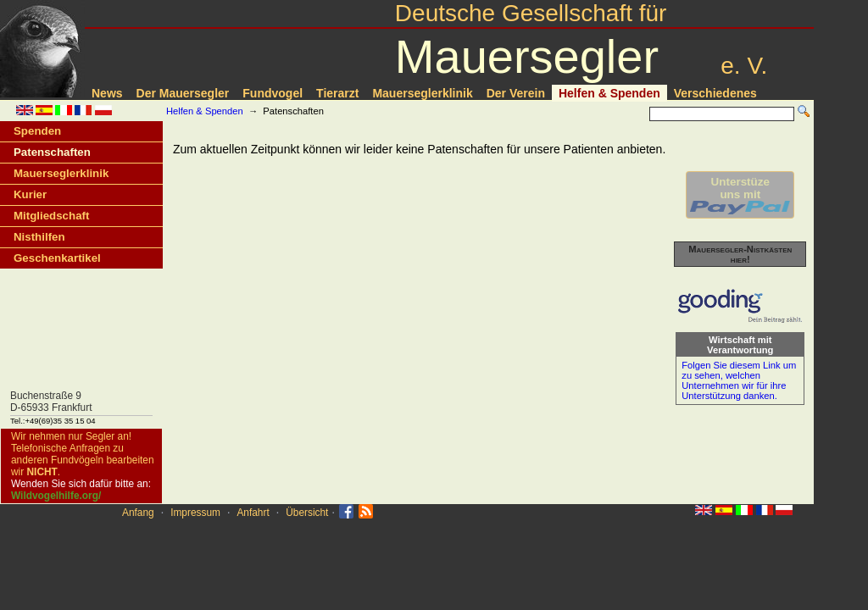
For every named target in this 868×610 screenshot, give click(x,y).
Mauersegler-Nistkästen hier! (740, 254)
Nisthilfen (39, 237)
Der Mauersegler (183, 93)
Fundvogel (273, 93)
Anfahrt (253, 513)
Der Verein (516, 93)
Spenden (37, 131)
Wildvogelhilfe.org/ (56, 496)
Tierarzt (337, 93)
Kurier (30, 194)
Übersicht (307, 513)
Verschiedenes (715, 93)
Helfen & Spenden (609, 93)
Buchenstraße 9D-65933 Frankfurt (51, 402)
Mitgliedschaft (51, 216)
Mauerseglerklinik (422, 93)
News (107, 93)
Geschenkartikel (57, 258)
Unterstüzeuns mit (740, 195)
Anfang (138, 513)
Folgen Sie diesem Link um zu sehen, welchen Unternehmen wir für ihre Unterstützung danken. (739, 380)
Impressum (195, 513)
